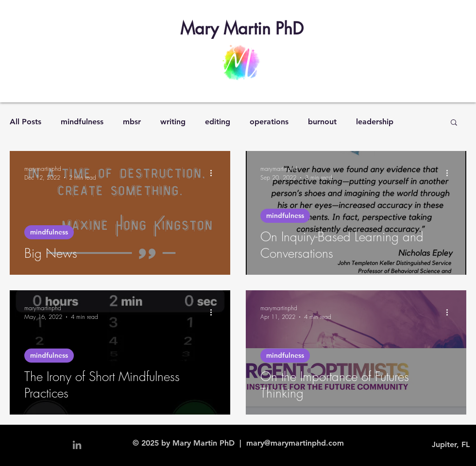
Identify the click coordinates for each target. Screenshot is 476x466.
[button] (454, 123)
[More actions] (214, 173)
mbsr (132, 122)
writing (173, 122)
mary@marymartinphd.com (295, 443)
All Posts (25, 122)
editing (218, 122)
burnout (322, 122)
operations (269, 122)
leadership (375, 122)
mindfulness (82, 122)
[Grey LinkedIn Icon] (77, 445)
